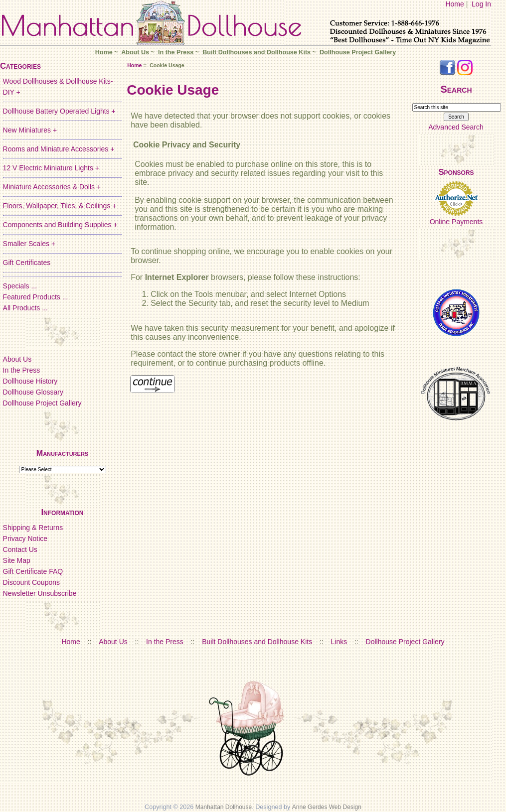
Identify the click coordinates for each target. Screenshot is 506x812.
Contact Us (20, 549)
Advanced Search (456, 127)
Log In (481, 4)
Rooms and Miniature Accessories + (59, 149)
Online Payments (456, 222)
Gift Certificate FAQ (33, 571)
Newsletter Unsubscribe (40, 593)
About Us (135, 52)
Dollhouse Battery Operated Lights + (59, 111)
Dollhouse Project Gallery (358, 52)
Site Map (17, 560)
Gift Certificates (27, 263)
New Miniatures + (30, 130)
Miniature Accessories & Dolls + (52, 187)
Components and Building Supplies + (60, 225)
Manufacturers (62, 453)
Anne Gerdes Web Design (327, 807)
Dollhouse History (30, 381)
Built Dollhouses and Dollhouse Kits (256, 52)
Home (454, 4)
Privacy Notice (25, 539)
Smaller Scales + (29, 244)
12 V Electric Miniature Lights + (51, 168)
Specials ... (20, 286)
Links (339, 642)
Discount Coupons (31, 582)
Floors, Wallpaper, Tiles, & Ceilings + (60, 206)
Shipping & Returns (33, 528)
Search (456, 89)
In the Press (176, 52)
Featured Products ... (36, 297)
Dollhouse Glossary (33, 392)
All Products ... (25, 308)
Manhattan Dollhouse (224, 807)
